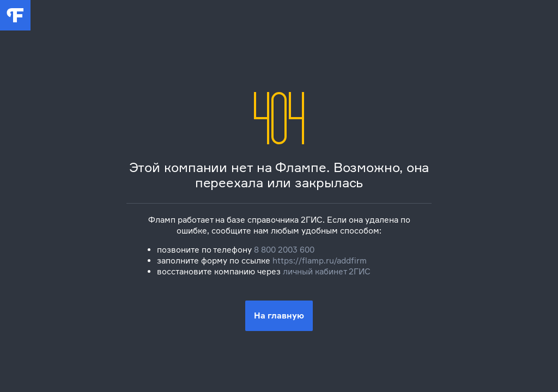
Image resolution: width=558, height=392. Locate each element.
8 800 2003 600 (284, 250)
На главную (279, 316)
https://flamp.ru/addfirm (320, 261)
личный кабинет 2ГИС (327, 271)
